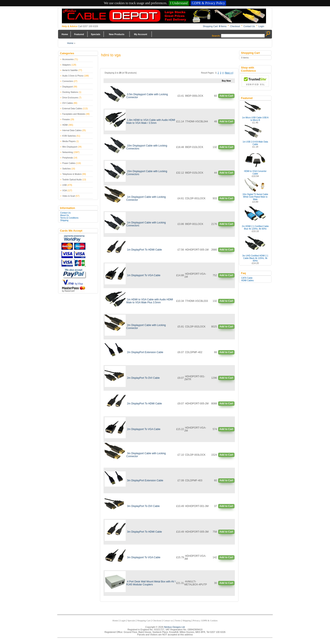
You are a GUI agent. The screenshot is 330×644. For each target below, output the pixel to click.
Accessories (68, 59)
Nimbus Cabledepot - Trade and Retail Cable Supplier (164, 16)
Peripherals (68, 158)
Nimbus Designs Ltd (174, 627)
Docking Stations (70, 92)
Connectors (68, 81)
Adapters (67, 65)
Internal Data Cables (72, 130)
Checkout (235, 26)
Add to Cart (226, 96)
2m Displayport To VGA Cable (144, 429)
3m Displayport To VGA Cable (144, 557)
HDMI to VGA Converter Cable (255, 172)
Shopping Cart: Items (215, 26)
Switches (67, 169)
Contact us (168, 620)
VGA (65, 191)
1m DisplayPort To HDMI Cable (144, 250)
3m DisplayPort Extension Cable (145, 480)
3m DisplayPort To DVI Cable (143, 506)
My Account (141, 34)
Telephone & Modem (72, 174)
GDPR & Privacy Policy (208, 3)
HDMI (65, 125)
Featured (79, 34)
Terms (178, 620)
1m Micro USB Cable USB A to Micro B (255, 119)
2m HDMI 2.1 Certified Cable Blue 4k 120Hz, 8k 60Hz (255, 228)
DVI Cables (68, 103)
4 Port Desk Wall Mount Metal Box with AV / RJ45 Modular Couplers (151, 583)
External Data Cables (72, 109)
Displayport (68, 87)
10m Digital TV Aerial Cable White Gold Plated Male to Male (255, 197)
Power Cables (69, 163)
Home (65, 34)
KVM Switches (69, 136)
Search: (216, 36)
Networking (68, 152)
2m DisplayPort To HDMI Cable (144, 404)
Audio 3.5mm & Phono (73, 76)
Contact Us (249, 26)
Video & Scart (69, 196)
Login (261, 26)
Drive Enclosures (70, 98)
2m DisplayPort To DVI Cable (143, 378)
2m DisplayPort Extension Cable (145, 352)
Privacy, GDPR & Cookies (205, 620)
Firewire (66, 119)
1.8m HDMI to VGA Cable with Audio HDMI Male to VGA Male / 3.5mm (151, 121)
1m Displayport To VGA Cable (144, 275)
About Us (65, 215)
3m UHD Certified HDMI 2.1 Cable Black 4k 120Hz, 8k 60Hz (255, 258)
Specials (96, 34)
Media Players (69, 141)
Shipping (64, 220)
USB (65, 185)
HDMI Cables (247, 280)
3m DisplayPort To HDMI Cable (144, 532)
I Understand (179, 3)
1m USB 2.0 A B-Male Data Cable (255, 143)
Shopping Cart (144, 620)
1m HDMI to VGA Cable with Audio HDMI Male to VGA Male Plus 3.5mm (150, 301)
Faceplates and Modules (74, 114)
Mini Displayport (70, 147)
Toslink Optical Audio (72, 180)
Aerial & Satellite (70, 70)
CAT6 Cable (247, 278)
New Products (116, 34)
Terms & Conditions (69, 218)
